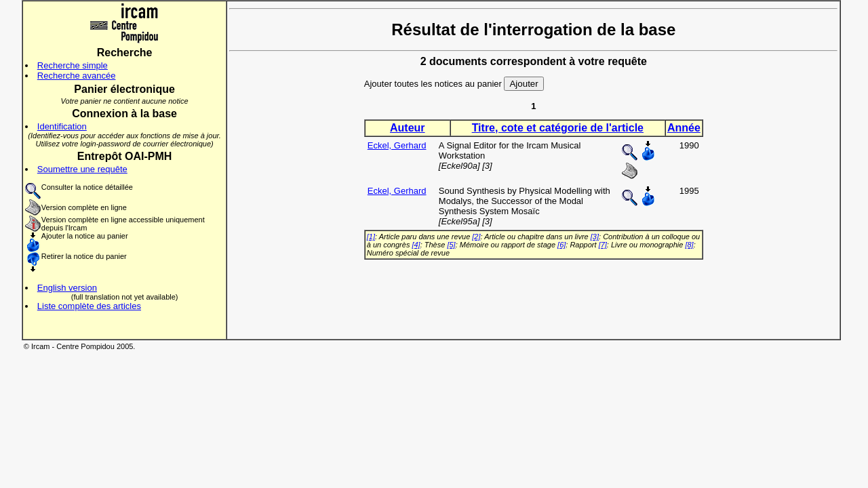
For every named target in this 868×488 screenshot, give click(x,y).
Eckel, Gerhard (397, 145)
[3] (595, 237)
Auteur (408, 128)
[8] (689, 245)
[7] (603, 245)
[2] (476, 237)
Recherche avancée (77, 76)
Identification (62, 126)
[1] (371, 237)
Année (684, 128)
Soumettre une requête (82, 169)
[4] (416, 245)
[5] (451, 245)
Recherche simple (73, 65)
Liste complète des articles (89, 306)
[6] (561, 245)
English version (67, 288)
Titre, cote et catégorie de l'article (558, 128)
